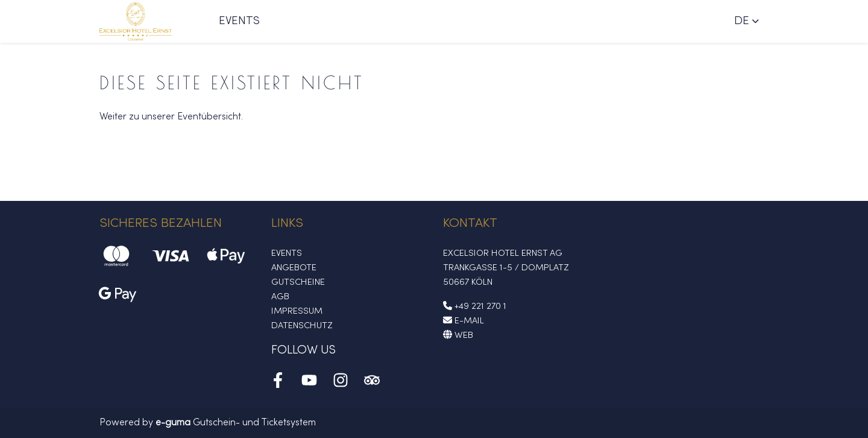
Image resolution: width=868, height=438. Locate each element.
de (742, 21)
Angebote (294, 268)
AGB (280, 297)
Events (239, 21)
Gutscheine (298, 282)
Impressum (297, 311)
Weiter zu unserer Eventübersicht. (171, 117)
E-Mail (464, 321)
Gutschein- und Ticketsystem (236, 423)
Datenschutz (302, 326)
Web (458, 335)
